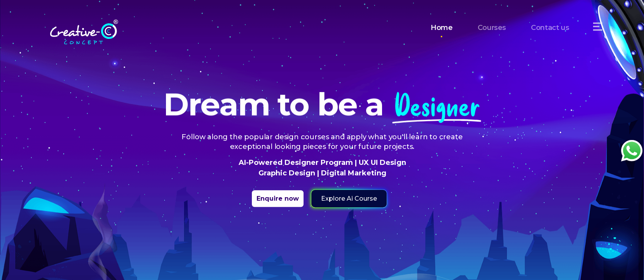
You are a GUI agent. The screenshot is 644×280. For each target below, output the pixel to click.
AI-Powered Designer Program (296, 163)
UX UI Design (381, 163)
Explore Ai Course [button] (349, 199)
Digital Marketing (352, 173)
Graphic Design (287, 173)
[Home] (84, 27)
